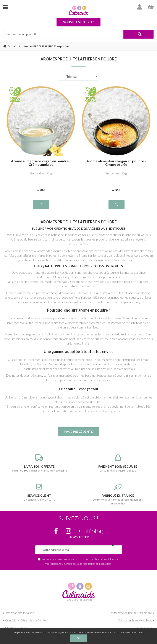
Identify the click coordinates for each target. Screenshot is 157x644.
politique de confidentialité (106, 559)
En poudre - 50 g (41, 173)
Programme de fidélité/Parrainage (130, 613)
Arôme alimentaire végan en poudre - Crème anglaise (41, 163)
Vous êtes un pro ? (78, 22)
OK (79, 638)
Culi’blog (91, 531)
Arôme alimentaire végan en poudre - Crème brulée (116, 163)
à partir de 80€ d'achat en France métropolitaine (39, 463)
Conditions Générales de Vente (26, 620)
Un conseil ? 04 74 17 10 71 (39, 492)
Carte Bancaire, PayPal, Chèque (118, 463)
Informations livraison (20, 613)
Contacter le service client (135, 620)
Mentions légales (16, 628)
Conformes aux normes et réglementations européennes (118, 494)
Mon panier (144, 628)
